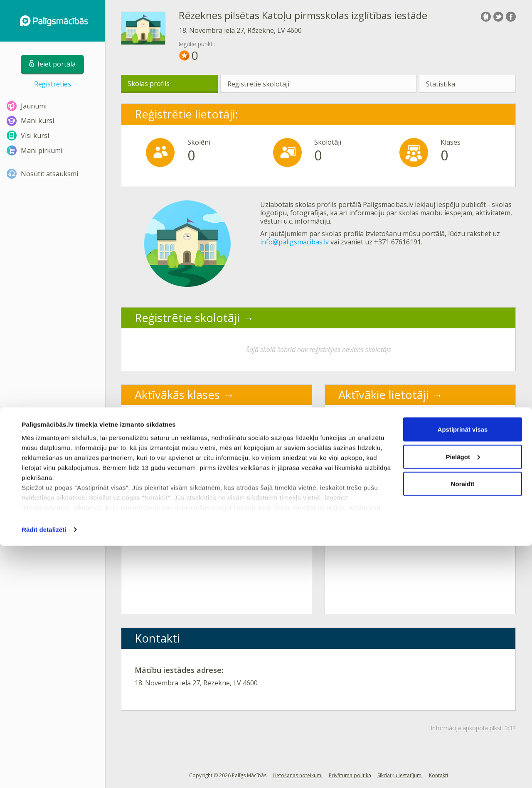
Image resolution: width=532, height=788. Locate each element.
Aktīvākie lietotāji (383, 395)
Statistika (441, 84)
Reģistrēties (53, 84)
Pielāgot (463, 699)
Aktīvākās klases (177, 395)
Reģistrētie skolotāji (258, 84)
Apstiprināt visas (463, 671)
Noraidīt (463, 726)
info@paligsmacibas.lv (294, 242)
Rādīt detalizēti (44, 772)
